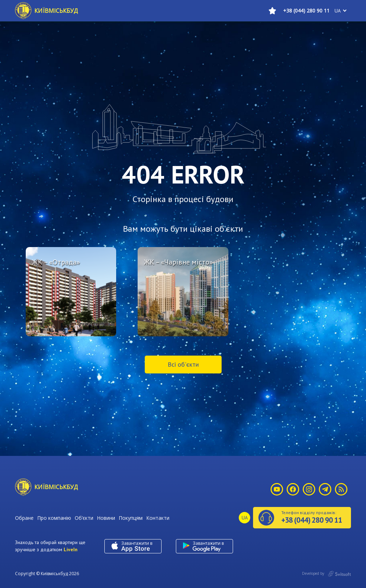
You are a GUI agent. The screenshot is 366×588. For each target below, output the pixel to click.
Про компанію (54, 518)
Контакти (158, 518)
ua (338, 11)
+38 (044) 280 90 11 (306, 11)
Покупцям (131, 518)
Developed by (327, 574)
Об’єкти (84, 518)
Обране (24, 518)
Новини (106, 518)
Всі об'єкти (183, 364)
